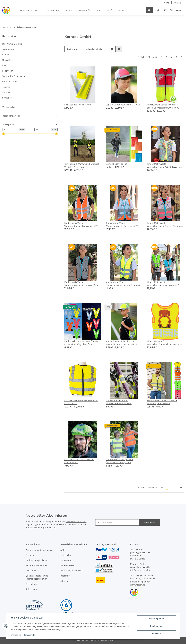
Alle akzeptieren (156, 619)
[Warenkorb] (176, 10)
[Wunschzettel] (165, 10)
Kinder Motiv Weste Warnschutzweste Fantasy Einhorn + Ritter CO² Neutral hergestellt (165, 225)
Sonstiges (7, 98)
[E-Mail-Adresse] (117, 522)
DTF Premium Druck (12, 44)
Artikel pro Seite (94, 49)
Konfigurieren (156, 626)
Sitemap (64, 581)
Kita (4, 65)
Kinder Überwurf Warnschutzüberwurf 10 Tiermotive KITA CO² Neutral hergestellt (164, 343)
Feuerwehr (8, 71)
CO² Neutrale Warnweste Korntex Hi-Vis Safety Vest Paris (82, 165)
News (167, 3)
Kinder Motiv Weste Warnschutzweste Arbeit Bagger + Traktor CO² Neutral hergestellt (164, 165)
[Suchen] (131, 10)
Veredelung (31, 584)
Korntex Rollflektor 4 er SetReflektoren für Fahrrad (119, 402)
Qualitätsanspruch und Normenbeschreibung (37, 577)
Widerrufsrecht (68, 565)
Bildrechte (65, 576)
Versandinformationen (37, 565)
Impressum (66, 560)
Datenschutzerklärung (76, 521)
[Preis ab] (11, 129)
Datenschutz (67, 555)
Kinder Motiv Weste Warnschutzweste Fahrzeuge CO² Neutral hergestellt (122, 225)
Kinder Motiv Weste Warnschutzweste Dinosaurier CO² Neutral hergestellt (81, 225)
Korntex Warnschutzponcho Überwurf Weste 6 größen (119, 461)
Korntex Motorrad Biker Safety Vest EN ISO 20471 (81, 402)
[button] (158, 10)
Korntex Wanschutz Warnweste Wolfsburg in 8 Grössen (162, 402)
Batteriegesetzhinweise (72, 571)
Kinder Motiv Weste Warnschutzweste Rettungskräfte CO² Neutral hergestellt (83, 284)
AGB (62, 550)
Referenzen (31, 589)
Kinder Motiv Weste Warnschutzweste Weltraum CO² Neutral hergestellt (163, 284)
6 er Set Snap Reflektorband (78, 105)
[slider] (3, 134)
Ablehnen (156, 634)
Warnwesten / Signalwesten (39, 550)
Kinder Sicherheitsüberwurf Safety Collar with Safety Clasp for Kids (81, 343)
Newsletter (31, 571)
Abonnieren (150, 522)
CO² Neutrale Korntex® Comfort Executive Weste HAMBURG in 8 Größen (163, 106)
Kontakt (178, 3)
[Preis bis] (43, 129)
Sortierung (72, 49)
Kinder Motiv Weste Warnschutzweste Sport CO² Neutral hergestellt (123, 284)
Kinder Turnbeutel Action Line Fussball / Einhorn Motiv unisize (121, 343)
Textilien (6, 92)
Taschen (6, 87)
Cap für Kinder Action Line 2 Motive (123, 105)
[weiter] (181, 57)
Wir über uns (32, 555)
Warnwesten (8, 49)
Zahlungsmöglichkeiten (37, 560)
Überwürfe (8, 60)
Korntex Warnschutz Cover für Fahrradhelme (79, 461)
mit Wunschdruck (11, 82)
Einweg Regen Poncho (116, 164)
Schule (6, 55)
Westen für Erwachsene (14, 76)
